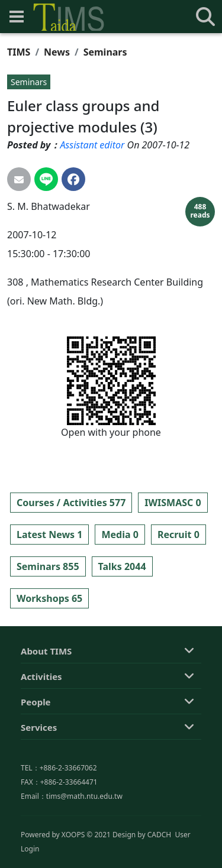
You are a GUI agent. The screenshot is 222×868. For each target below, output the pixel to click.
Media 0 (120, 535)
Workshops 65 (49, 598)
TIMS (19, 52)
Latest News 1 (49, 535)
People (36, 756)
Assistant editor (92, 145)
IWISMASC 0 (173, 503)
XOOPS (73, 860)
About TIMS (46, 705)
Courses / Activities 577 (71, 503)
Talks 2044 (122, 566)
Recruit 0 (178, 535)
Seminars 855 (48, 566)
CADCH (160, 860)
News (57, 52)
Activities (41, 730)
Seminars (105, 52)
